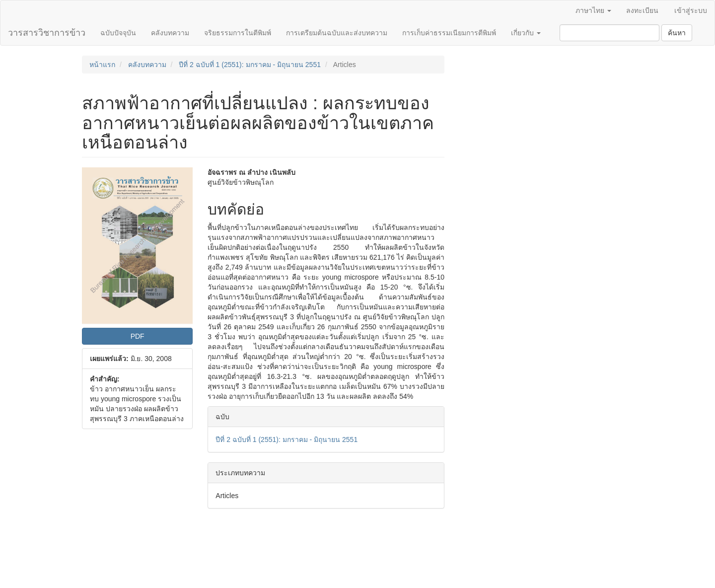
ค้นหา (677, 33)
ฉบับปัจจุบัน (118, 33)
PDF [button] (138, 336)
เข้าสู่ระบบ (691, 10)
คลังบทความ (170, 33)
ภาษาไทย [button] (593, 10)
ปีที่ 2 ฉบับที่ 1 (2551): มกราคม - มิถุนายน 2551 (250, 65)
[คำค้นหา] (609, 33)
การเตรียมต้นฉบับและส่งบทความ (337, 33)
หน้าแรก (102, 65)
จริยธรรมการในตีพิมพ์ (238, 33)
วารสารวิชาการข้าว (47, 33)
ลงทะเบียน (642, 10)
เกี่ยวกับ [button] (526, 33)
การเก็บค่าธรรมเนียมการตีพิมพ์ (449, 33)
